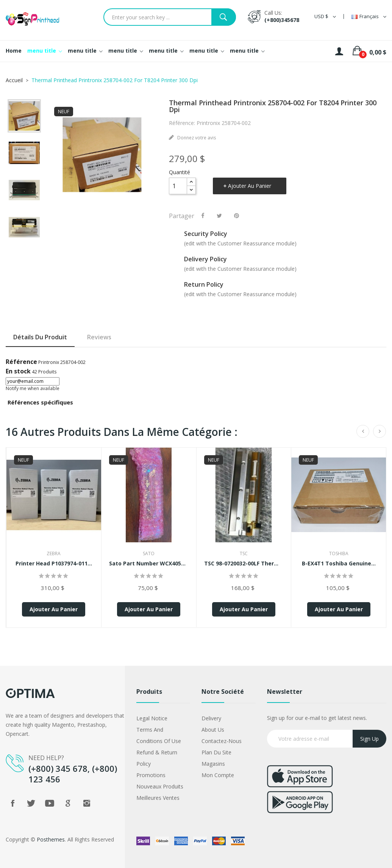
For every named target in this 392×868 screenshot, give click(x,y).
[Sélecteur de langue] (369, 16)
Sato (149, 553)
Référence (21, 362)
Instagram (87, 803)
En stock (18, 371)
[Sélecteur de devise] (325, 16)
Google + (68, 803)
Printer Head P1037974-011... (54, 563)
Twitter (31, 803)
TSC (244, 553)
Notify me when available (33, 388)
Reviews (99, 337)
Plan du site (216, 752)
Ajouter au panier (250, 186)
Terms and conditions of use (159, 735)
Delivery (211, 718)
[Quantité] (178, 186)
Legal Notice (152, 718)
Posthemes (51, 839)
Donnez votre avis (196, 138)
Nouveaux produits (160, 786)
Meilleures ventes (158, 798)
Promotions (151, 775)
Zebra (54, 553)
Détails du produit (40, 337)
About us (213, 730)
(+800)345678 (282, 20)
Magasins (213, 764)
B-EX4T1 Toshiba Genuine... (339, 563)
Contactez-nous (222, 741)
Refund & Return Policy (157, 758)
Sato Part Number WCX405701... (149, 563)
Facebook (12, 803)
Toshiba (339, 553)
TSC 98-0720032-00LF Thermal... (244, 563)
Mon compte (218, 775)
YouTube (50, 803)
